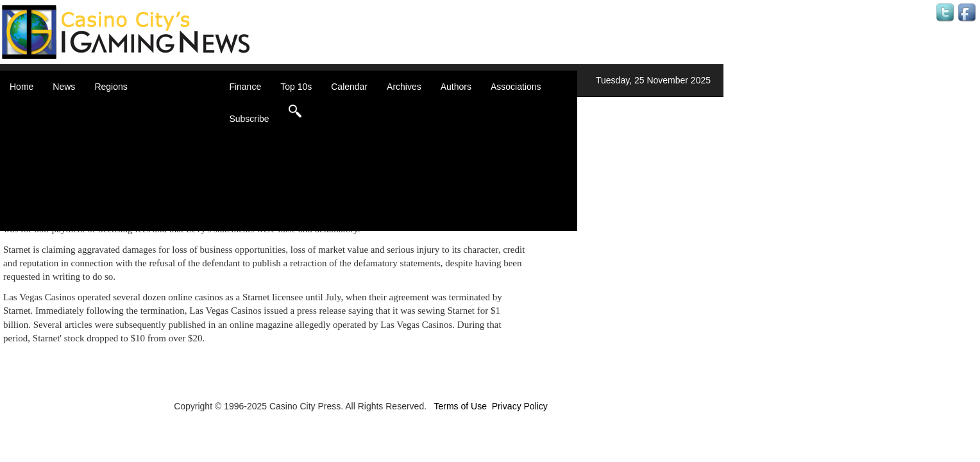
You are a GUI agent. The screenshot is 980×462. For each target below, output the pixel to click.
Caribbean (131, 148)
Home (21, 87)
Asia (119, 122)
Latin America (138, 173)
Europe (125, 160)
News (64, 87)
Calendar (349, 87)
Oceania (127, 186)
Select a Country (144, 225)
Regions (111, 87)
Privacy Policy (520, 406)
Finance (245, 87)
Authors (456, 87)
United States (137, 212)
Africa (122, 109)
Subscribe (249, 119)
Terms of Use (460, 406)
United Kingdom (142, 199)
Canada (126, 135)
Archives (404, 87)
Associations (516, 87)
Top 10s (296, 87)
